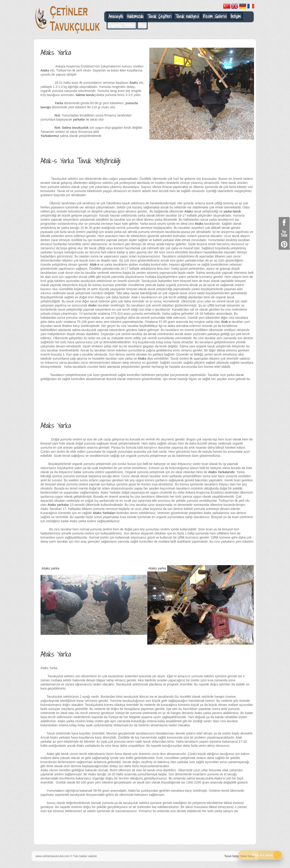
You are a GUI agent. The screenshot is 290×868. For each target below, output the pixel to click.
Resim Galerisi (215, 16)
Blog (142, 25)
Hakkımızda (135, 16)
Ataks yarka (51, 568)
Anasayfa (116, 16)
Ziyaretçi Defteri (122, 25)
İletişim (236, 16)
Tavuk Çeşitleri (159, 16)
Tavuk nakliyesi (187, 16)
